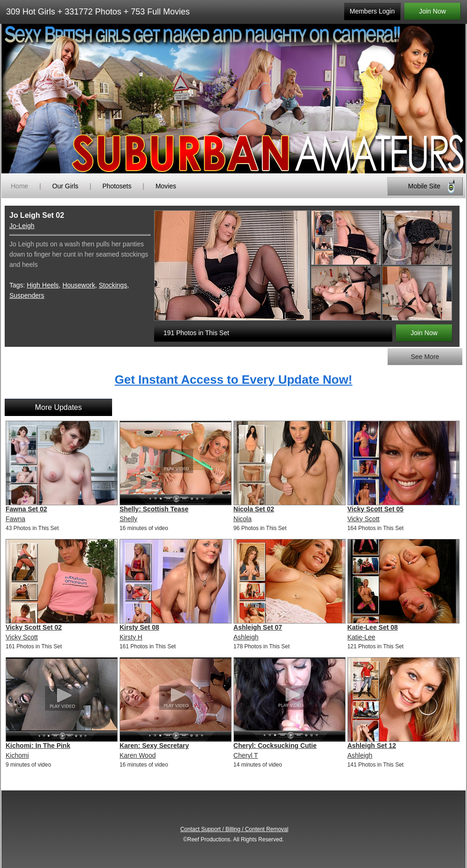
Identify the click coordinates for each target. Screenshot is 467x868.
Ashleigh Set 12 (372, 746)
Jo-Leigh (22, 226)
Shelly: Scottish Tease (154, 509)
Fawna (15, 519)
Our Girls (65, 186)
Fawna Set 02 (26, 509)
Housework (79, 285)
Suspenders (27, 295)
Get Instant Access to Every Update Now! (233, 380)
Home (19, 186)
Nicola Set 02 (254, 509)
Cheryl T (246, 755)
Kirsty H (131, 637)
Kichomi (17, 755)
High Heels (42, 285)
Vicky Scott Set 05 (375, 509)
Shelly (128, 519)
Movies (166, 186)
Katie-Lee (361, 637)
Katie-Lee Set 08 (373, 627)
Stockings (113, 285)
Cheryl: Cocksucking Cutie (275, 746)
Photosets (117, 186)
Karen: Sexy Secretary (154, 746)
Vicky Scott (364, 519)
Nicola (243, 519)
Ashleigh (246, 637)
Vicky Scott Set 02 (34, 627)
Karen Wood (138, 755)
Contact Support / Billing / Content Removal (234, 829)
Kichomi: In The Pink (38, 746)
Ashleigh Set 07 (258, 627)
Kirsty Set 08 (139, 627)
